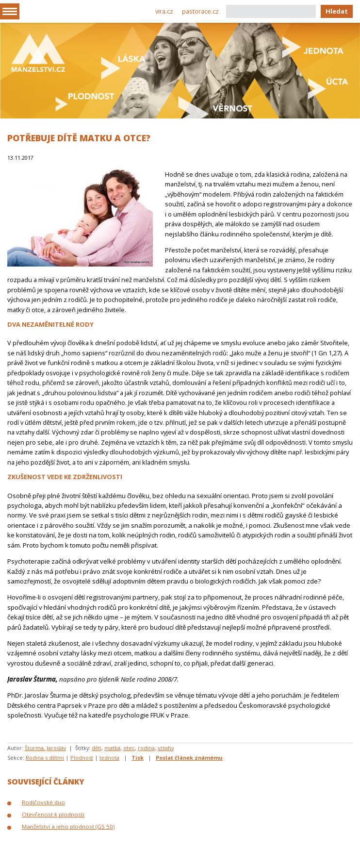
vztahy (166, 748)
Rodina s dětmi (45, 758)
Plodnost (82, 758)
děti (97, 748)
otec (129, 748)
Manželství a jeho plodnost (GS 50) (68, 826)
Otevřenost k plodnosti (53, 814)
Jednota (109, 758)
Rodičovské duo (43, 802)
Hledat (337, 11)
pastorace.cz (200, 11)
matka (112, 748)
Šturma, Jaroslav (45, 748)
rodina (146, 748)
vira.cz (164, 11)
